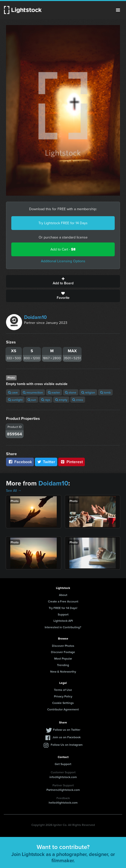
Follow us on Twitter (67, 730)
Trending (63, 665)
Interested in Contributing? (63, 627)
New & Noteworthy (63, 671)
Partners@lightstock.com (63, 790)
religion (88, 392)
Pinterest (72, 462)
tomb (105, 392)
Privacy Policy (63, 696)
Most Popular (63, 658)
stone (71, 392)
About (63, 595)
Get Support (63, 764)
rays (46, 400)
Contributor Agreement (63, 709)
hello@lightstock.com (63, 802)
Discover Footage (63, 652)
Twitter (46, 462)
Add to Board (63, 281)
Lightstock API (63, 621)
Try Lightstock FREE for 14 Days (63, 223)
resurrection (33, 392)
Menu (118, 10)
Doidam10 (35, 317)
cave (13, 392)
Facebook (20, 462)
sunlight (15, 400)
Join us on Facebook (67, 737)
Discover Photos (63, 646)
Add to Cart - (63, 249)
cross (78, 400)
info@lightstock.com (63, 777)
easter (54, 392)
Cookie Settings (63, 703)
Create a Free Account (63, 601)
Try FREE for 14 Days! (63, 608)
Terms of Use (63, 690)
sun (32, 400)
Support (63, 614)
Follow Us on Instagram (67, 745)
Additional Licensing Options (63, 261)
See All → (14, 491)
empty (61, 400)
